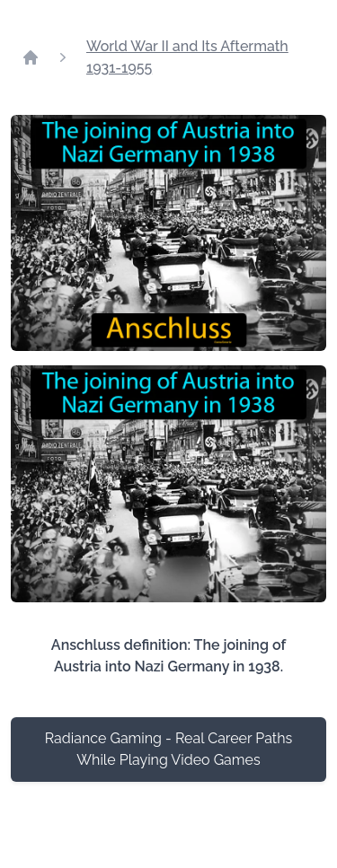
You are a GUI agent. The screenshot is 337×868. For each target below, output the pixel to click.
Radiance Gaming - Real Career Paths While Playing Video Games (169, 749)
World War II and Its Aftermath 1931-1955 (187, 57)
